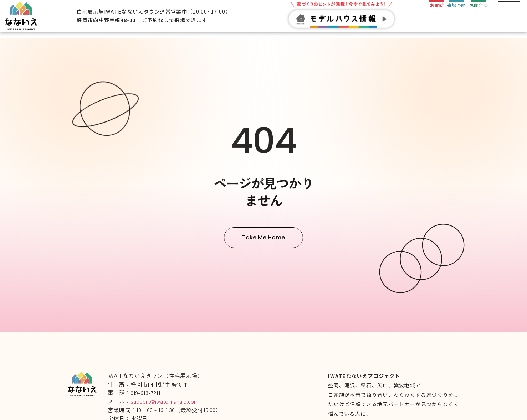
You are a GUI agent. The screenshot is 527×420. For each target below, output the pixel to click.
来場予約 (456, 20)
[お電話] (436, 10)
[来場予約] (456, 10)
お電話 (437, 20)
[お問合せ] (479, 10)
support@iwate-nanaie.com (165, 401)
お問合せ (479, 20)
